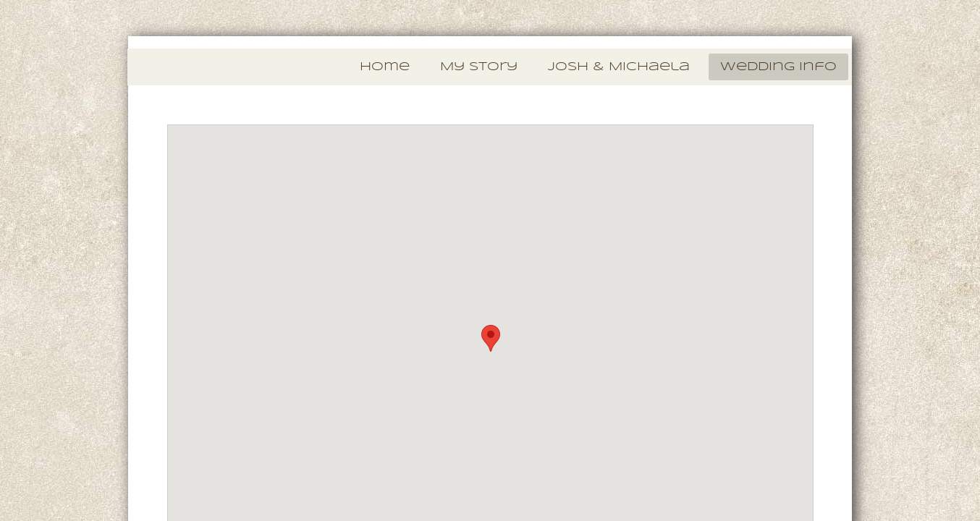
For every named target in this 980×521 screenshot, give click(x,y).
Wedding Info (778, 67)
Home (385, 67)
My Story (479, 67)
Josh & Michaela (619, 67)
